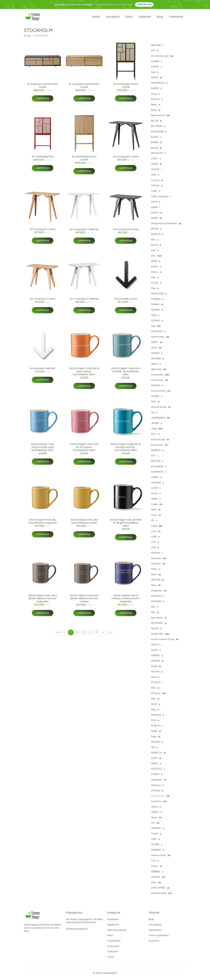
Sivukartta (154, 943)
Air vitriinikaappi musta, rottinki (126, 88)
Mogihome (159, 593)
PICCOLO (157, 684)
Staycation (159, 782)
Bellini (156, 112)
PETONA (157, 674)
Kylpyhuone (113, 927)
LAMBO (157, 479)
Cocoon (157, 182)
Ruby (156, 739)
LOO (155, 544)
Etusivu (28, 38)
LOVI (155, 550)
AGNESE (157, 63)
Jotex (157, 431)
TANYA (156, 809)
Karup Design (160, 442)
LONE (156, 539)
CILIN (155, 177)
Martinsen (158, 566)
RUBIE (156, 733)
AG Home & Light (162, 58)
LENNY (156, 501)
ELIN (155, 252)
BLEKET (156, 139)
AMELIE (157, 80)
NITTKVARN (159, 625)
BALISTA (157, 101)
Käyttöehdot (155, 932)
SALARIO (157, 744)
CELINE (157, 166)
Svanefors (159, 803)
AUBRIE (157, 90)
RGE (155, 701)
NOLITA (157, 631)
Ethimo (156, 274)
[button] (104, 634)
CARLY (156, 161)
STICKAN (157, 793)
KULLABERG (159, 469)
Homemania (160, 377)
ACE (155, 53)
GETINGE (157, 312)
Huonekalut (113, 18)
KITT (155, 458)
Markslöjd (159, 560)
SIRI (155, 749)
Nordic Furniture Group (165, 641)
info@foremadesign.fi (77, 931)
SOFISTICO (158, 771)
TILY (155, 825)
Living (157, 528)
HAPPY (157, 344)
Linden (157, 506)
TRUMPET (158, 830)
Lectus (156, 495)
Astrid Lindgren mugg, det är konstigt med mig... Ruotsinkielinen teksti (126, 449)
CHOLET (157, 171)
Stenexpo (158, 787)
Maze (156, 576)
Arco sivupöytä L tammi (43, 231)
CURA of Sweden (161, 198)
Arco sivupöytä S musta (126, 231)
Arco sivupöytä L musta (126, 159)
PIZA (155, 690)
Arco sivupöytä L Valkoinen (84, 231)
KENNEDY (158, 452)
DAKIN (156, 209)
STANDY (157, 776)
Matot (129, 18)
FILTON (156, 285)
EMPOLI (156, 269)
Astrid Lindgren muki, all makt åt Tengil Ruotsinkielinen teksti (126, 525)
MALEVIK (157, 555)
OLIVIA (156, 652)
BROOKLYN (158, 155)
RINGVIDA (158, 717)
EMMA (156, 263)
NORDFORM (160, 636)
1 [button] (71, 634)
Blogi (160, 18)
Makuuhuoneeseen (117, 932)
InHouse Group (161, 409)
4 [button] (90, 634)
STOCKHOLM (161, 798)
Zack (156, 884)
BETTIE (156, 123)
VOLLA (157, 868)
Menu (156, 587)
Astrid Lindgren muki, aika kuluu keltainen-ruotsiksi (84, 523)
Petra (156, 679)
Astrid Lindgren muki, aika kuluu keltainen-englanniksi (43, 523)
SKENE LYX (159, 755)
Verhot (96, 18)
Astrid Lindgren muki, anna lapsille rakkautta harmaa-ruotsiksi (84, 600)
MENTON (158, 582)
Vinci (155, 863)
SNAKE (156, 765)
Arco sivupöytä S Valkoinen (84, 301)
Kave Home (160, 447)
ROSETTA (157, 728)
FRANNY (157, 306)
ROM (155, 722)
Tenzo (157, 820)
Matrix (156, 571)
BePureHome (160, 117)
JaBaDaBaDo (161, 420)
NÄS (155, 609)
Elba (155, 242)
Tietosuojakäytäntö (159, 937)
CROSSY (157, 188)
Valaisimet (145, 18)
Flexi (155, 290)
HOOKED (157, 387)
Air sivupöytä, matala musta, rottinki (43, 88)
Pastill (156, 668)
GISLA (156, 317)
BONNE (157, 144)
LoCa (156, 533)
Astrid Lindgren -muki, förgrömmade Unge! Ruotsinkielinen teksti (43, 449)
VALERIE (157, 847)
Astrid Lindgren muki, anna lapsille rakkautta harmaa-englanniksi (43, 600)
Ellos (157, 258)
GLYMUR (157, 323)
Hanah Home (160, 339)
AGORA (156, 69)
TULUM (156, 836)
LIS (154, 523)
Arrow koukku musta (126, 301)
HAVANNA (158, 361)
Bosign (157, 150)
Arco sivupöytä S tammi (43, 301)
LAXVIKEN (158, 485)
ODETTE (157, 647)
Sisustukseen (114, 943)
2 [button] (77, 634)
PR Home (159, 695)
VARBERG (158, 852)
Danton (157, 215)
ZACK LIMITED (160, 890)
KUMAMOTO (159, 474)
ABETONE (157, 47)
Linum (156, 517)
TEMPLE (157, 814)
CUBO (156, 193)
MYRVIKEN (158, 603)
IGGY (156, 404)
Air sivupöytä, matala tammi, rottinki (84, 88)
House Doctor (161, 393)
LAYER (156, 490)
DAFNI (156, 204)
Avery (156, 96)
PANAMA (157, 663)
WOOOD (158, 879)
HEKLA (156, 366)
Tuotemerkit (176, 18)
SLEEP (156, 760)
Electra (156, 247)
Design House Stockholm (166, 225)
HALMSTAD (159, 333)
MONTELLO (158, 598)
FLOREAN (158, 301)
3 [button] (84, 634)
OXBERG (157, 658)
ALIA (155, 74)
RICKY (156, 706)
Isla (154, 414)
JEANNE (157, 425)
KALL (155, 436)
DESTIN (156, 231)
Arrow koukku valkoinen (43, 370)
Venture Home (161, 857)
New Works (159, 620)
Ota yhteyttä (155, 927)
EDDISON (157, 236)
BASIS (156, 107)
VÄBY (156, 841)
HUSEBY (157, 398)
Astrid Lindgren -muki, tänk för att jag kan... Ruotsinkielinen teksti (84, 449)
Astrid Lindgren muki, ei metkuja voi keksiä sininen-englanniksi (126, 600)
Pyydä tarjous (144, 4)
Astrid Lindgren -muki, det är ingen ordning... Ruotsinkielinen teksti (84, 373)
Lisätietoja (43, 100)
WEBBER (157, 874)
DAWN (157, 220)
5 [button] (97, 634)
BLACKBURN (159, 134)
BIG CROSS (158, 128)
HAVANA (157, 355)
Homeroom (160, 382)
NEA (155, 614)
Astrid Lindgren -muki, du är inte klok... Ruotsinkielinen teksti (126, 373)
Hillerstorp (159, 371)
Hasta (157, 350)
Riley (155, 712)
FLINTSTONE (159, 296)
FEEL (155, 280)
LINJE (156, 512)
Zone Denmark (162, 895)
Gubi (156, 328)
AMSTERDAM (159, 85)
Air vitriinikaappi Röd (43, 159)
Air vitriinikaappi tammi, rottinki (84, 160)
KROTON (157, 463)
